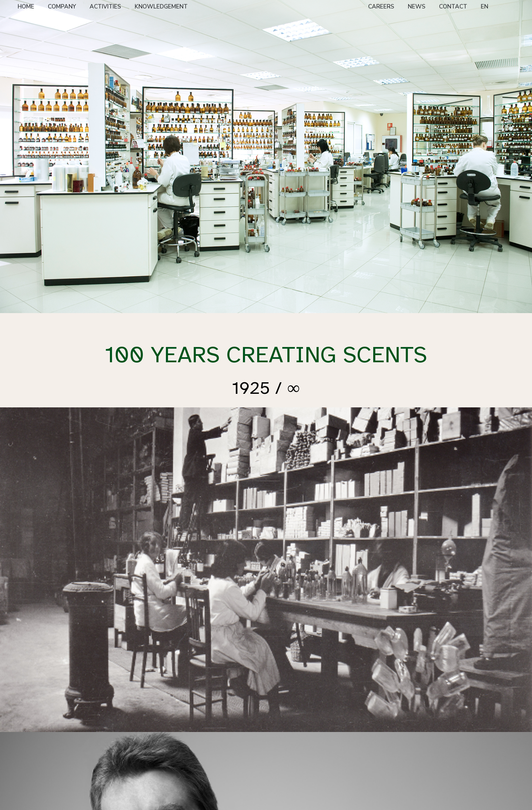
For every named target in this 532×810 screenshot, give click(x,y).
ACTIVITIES (105, 7)
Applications (211, 754)
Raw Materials (213, 745)
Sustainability (114, 751)
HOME (26, 7)
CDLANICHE (406, 746)
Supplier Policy (116, 760)
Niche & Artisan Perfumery (165, 731)
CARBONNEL (407, 720)
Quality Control (214, 762)
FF (151, 743)
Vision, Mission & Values (118, 740)
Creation (206, 728)
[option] (266, 157)
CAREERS (381, 7)
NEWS (417, 7)
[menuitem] (26, 7)
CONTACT (453, 7)
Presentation (113, 728)
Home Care (160, 751)
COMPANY (62, 7)
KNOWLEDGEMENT (161, 7)
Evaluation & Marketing (211, 774)
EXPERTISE (210, 720)
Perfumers (208, 737)
